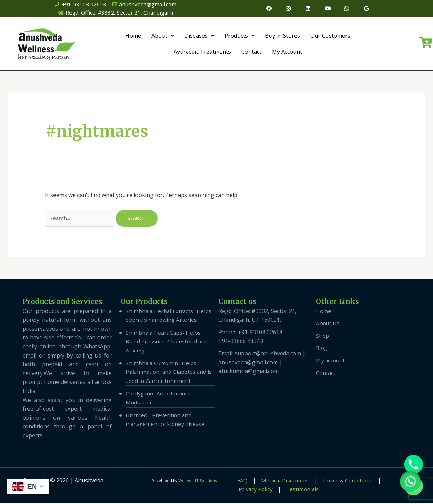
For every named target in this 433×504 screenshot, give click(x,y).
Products (240, 36)
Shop (323, 337)
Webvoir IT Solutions (198, 482)
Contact (251, 52)
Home (133, 36)
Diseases (199, 36)
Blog (322, 350)
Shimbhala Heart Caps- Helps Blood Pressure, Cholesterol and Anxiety (168, 343)
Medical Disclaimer (278, 482)
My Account (287, 52)
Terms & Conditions (337, 482)
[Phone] (414, 464)
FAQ (239, 482)
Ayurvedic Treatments (202, 52)
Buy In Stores (282, 36)
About (163, 36)
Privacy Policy (254, 491)
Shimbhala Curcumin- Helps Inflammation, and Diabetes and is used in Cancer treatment (170, 373)
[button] (409, 480)
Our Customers (330, 36)
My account (331, 362)
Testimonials (298, 491)
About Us (328, 325)
